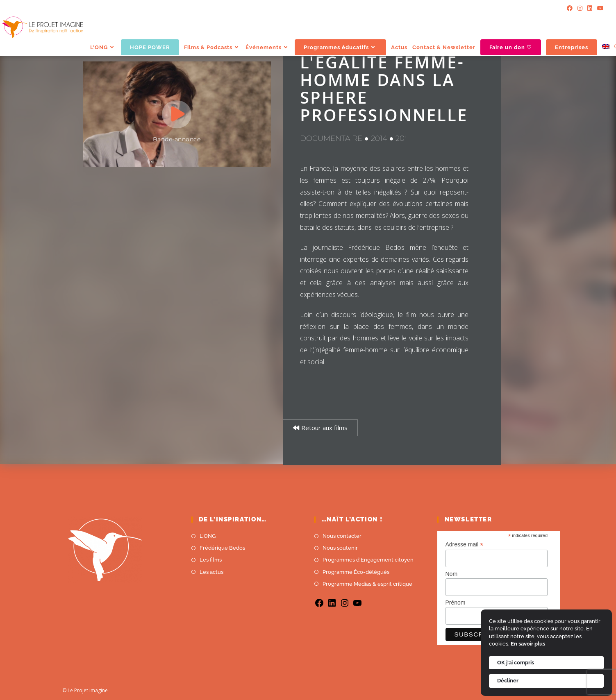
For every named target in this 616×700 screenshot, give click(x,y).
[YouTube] (599, 8)
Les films (211, 560)
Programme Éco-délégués (356, 572)
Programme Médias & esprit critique (367, 584)
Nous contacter (342, 536)
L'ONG (208, 536)
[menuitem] (606, 48)
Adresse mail (465, 545)
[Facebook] (570, 8)
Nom (452, 574)
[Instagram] (580, 8)
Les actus (211, 572)
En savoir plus (528, 644)
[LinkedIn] (590, 8)
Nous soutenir (340, 548)
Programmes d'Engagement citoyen (368, 560)
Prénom (456, 603)
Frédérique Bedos (222, 548)
